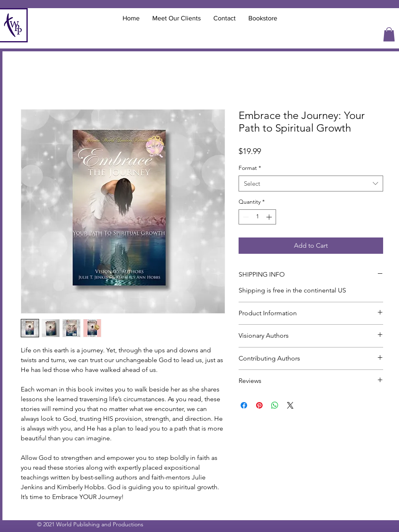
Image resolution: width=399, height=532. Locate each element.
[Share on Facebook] (244, 405)
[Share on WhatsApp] (275, 405)
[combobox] (311, 184)
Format (250, 168)
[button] (389, 34)
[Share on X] (290, 405)
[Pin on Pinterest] (259, 405)
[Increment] (270, 217)
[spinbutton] (257, 217)
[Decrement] (245, 217)
